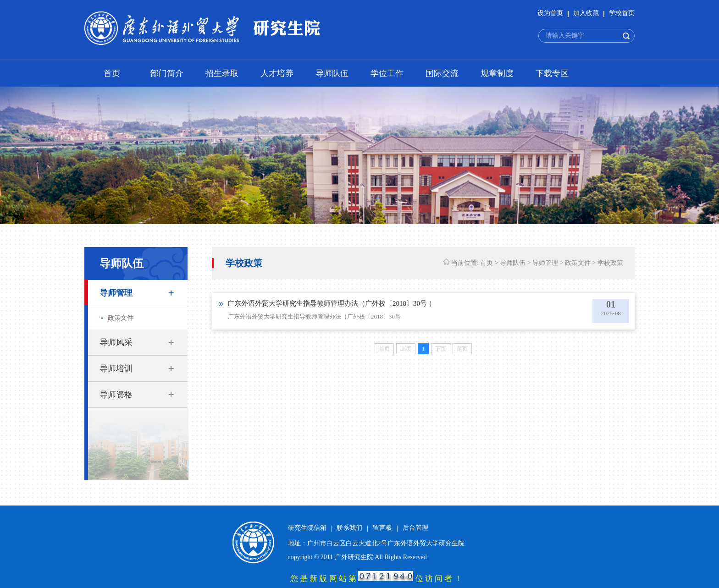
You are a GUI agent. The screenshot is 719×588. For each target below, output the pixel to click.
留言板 (382, 528)
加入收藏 (586, 13)
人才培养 (277, 73)
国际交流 (442, 73)
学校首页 (622, 13)
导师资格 (116, 395)
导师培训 (116, 368)
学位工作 (387, 73)
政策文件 (121, 318)
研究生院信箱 (307, 528)
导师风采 (116, 342)
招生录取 (222, 73)
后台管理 (415, 528)
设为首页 (550, 13)
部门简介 (167, 73)
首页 (112, 73)
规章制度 (497, 73)
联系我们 (349, 528)
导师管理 (116, 293)
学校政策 (610, 263)
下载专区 (552, 73)
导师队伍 (332, 73)
